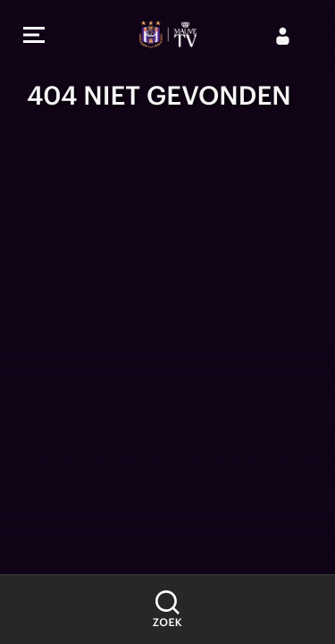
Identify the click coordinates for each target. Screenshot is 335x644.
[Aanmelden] (283, 36)
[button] (34, 36)
